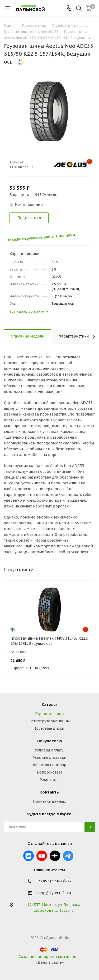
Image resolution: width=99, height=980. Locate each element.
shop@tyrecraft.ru (54, 893)
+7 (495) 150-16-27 (54, 881)
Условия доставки (50, 758)
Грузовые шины (50, 714)
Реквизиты (49, 780)
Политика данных (49, 801)
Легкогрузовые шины (49, 721)
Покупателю (50, 741)
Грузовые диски (49, 728)
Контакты (50, 792)
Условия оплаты (50, 750)
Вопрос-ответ (50, 772)
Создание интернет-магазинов (47, 957)
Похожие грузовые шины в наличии (43, 235)
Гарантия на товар (49, 765)
